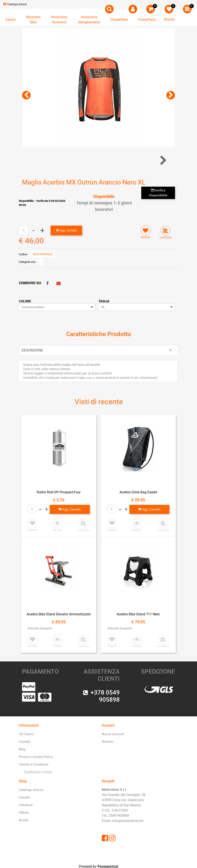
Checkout (26, 805)
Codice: (23, 254)
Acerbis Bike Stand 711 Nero (138, 614)
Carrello (25, 797)
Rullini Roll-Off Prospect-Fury (59, 492)
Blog (22, 749)
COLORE (25, 301)
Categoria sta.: (28, 262)
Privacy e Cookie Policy (36, 757)
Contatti (25, 742)
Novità (24, 820)
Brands (170, 19)
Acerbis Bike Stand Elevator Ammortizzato (59, 614)
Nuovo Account (113, 734)
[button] (109, 9)
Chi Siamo (26, 734)
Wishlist (108, 742)
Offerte (24, 813)
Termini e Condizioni (34, 764)
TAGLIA (104, 301)
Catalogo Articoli (15, 4)
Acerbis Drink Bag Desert (138, 492)
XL (103, 307)
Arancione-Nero (33, 307)
